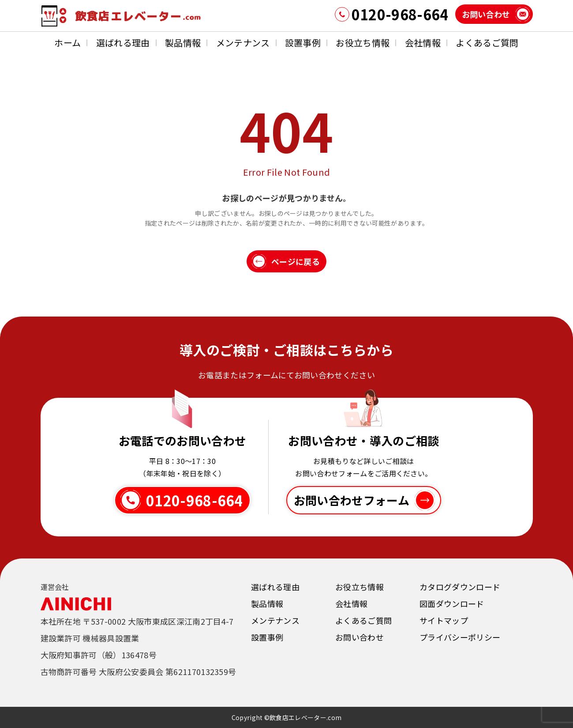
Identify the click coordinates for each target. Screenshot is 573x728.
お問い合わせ (360, 637)
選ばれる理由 (123, 43)
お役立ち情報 (363, 43)
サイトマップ (444, 620)
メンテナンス (243, 43)
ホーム (67, 43)
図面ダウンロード (452, 604)
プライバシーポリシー (460, 637)
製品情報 (183, 43)
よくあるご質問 (487, 43)
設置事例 (303, 43)
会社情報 (423, 43)
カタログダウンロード (460, 587)
